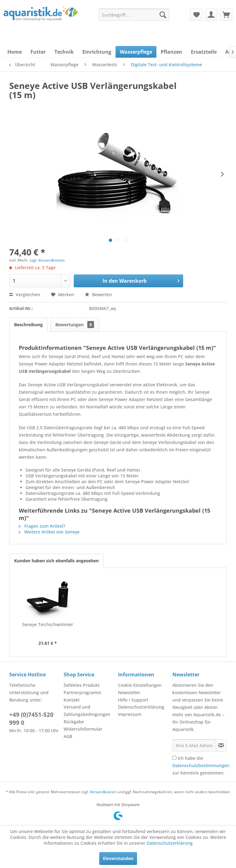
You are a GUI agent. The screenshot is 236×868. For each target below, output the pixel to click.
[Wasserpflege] (136, 52)
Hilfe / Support (133, 700)
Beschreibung (28, 325)
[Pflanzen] (171, 52)
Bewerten (98, 294)
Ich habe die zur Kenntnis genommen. (201, 765)
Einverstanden (118, 858)
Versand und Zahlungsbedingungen (87, 711)
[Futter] (38, 52)
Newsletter (129, 692)
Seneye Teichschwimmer (48, 624)
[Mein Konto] (211, 15)
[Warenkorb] (226, 15)
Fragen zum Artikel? (42, 526)
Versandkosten (103, 792)
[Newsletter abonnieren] (221, 745)
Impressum (130, 714)
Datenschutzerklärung (141, 707)
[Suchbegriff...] (134, 15)
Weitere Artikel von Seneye (49, 532)
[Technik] (64, 52)
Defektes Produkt (82, 685)
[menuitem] (134, 15)
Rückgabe (74, 722)
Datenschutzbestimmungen (201, 765)
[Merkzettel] (196, 15)
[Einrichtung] (97, 52)
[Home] (15, 52)
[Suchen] (163, 15)
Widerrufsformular (83, 729)
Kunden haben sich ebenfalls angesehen (56, 561)
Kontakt (72, 700)
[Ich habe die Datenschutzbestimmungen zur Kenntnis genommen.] (174, 758)
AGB (68, 736)
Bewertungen (75, 325)
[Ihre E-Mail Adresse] (194, 745)
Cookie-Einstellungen (140, 685)
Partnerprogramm (82, 692)
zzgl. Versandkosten (47, 260)
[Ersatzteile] (204, 52)
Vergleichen (25, 294)
